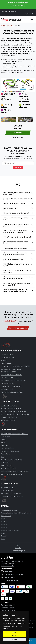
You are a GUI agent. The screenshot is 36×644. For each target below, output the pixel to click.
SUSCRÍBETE (18, 167)
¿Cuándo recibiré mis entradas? (13, 259)
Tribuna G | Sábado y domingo (10, 530)
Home (3, 25)
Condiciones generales (8, 564)
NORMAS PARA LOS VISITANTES (11, 409)
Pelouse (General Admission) (10, 510)
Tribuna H (4, 533)
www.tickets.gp (18, 551)
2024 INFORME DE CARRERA (10, 378)
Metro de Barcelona (7, 448)
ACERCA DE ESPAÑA (7, 488)
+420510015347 (10, 321)
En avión (4, 440)
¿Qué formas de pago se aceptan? (14, 203)
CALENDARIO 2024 (7, 383)
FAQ (18, 545)
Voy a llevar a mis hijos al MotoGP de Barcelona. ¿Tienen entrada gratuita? (15, 290)
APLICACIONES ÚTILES (8, 468)
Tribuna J (4, 536)
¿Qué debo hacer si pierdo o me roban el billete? (16, 265)
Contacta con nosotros (18, 328)
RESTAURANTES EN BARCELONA (11, 493)
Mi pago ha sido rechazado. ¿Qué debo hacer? (16, 219)
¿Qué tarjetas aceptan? (10, 208)
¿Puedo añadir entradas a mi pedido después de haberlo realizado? (15, 231)
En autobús (5, 445)
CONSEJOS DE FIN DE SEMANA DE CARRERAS (15, 366)
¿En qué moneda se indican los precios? (16, 213)
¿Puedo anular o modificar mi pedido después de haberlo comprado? (15, 254)
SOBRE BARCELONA (7, 491)
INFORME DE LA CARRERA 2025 (11, 386)
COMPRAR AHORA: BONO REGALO (12, 474)
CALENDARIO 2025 (7, 389)
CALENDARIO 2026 (7, 355)
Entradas (10, 25)
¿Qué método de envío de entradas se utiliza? (15, 243)
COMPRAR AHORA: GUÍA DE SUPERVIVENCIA (15, 471)
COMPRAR (18, 133)
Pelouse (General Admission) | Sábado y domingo (16, 513)
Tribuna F (4, 524)
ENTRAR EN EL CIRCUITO (9, 406)
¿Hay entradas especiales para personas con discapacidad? (16, 284)
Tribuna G (4, 527)
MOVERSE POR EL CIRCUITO (10, 451)
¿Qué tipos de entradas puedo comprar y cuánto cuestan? (16, 193)
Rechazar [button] (14, 636)
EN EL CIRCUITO (6, 465)
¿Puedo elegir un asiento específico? (15, 248)
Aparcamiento (5, 454)
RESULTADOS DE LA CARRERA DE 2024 (13, 381)
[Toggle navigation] (32, 19)
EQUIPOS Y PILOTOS (8, 358)
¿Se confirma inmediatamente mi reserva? (17, 237)
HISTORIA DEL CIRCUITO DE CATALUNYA (14, 411)
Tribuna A (4, 519)
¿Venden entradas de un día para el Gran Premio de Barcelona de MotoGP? (16, 278)
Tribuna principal (6, 516)
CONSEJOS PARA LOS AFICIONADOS (12, 369)
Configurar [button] (14, 639)
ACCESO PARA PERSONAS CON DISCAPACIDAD (16, 414)
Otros (3, 539)
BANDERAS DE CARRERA (9, 372)
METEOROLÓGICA (7, 363)
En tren (3, 442)
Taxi (2, 457)
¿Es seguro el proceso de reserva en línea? (17, 199)
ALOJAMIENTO (6, 463)
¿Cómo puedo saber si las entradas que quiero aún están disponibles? (16, 225)
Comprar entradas (18, 5)
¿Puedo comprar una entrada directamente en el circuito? (17, 271)
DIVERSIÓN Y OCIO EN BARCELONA (12, 496)
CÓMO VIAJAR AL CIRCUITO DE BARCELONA (15, 434)
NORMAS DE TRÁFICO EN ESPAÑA (12, 460)
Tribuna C (4, 522)
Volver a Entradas (18, 137)
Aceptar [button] (14, 632)
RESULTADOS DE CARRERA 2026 (11, 375)
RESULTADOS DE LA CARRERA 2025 (12, 392)
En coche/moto (6, 437)
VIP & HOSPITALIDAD (8, 420)
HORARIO (4, 360)
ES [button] (28, 14)
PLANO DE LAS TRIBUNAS (9, 417)
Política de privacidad (8, 566)
